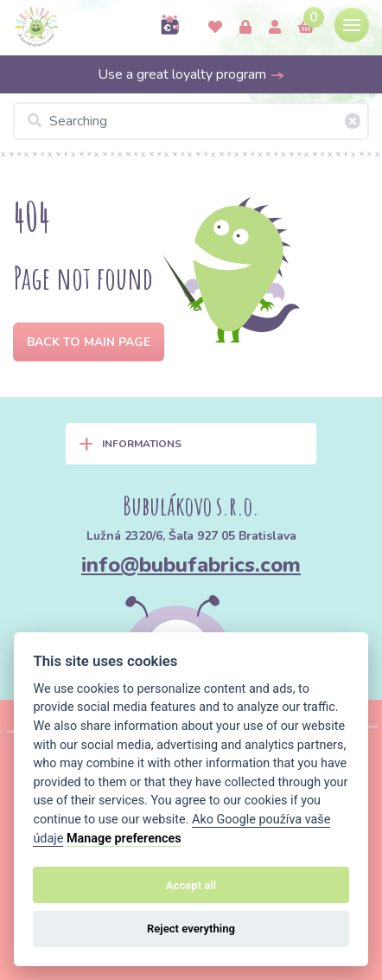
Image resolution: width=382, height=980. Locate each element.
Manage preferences (124, 839)
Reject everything (191, 929)
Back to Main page (89, 342)
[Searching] (191, 121)
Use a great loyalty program (191, 74)
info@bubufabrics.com (191, 565)
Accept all (191, 885)
